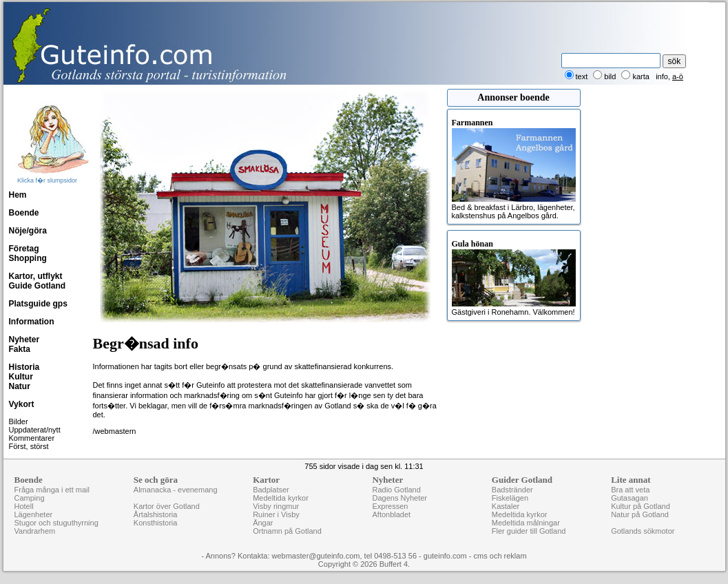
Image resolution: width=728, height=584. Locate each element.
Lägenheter (34, 514)
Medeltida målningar (526, 523)
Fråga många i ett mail (52, 490)
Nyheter (24, 340)
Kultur (21, 377)
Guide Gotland (38, 286)
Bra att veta (630, 490)
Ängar (263, 523)
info (662, 76)
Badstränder (512, 490)
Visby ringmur (276, 506)
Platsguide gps (38, 304)
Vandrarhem (35, 531)
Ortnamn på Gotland (287, 531)
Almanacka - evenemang (176, 490)
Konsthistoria (156, 523)
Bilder (19, 421)
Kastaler (506, 506)
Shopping (28, 258)
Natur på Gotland (640, 514)
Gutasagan (630, 498)
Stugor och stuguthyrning (56, 523)
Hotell (24, 506)
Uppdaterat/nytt (35, 430)
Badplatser (271, 490)
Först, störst (29, 446)
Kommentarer (32, 438)
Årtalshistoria (156, 514)
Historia (24, 367)
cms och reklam (500, 556)
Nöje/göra (28, 231)
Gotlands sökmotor (643, 531)
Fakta (20, 349)
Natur (20, 386)
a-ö (678, 76)
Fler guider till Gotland (529, 531)
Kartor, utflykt (36, 276)
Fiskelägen (510, 498)
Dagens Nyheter (399, 498)
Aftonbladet (391, 514)
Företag (24, 249)
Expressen (390, 506)
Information (32, 322)
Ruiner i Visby (276, 514)
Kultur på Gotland (641, 506)
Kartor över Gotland (167, 506)
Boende (24, 213)
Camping (30, 498)
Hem (18, 195)
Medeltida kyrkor (281, 498)
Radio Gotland (396, 490)
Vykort (22, 404)
